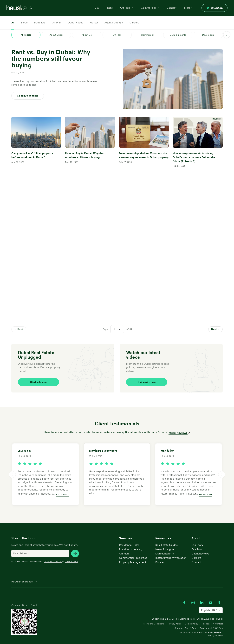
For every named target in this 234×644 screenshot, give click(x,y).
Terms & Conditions (53, 555)
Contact (172, 8)
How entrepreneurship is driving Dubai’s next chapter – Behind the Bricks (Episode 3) (195, 156)
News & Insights (165, 543)
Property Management (133, 556)
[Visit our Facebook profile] (184, 597)
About (196, 532)
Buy (97, 8)
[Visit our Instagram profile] (193, 597)
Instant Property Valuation (171, 552)
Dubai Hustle (76, 23)
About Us (87, 35)
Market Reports (165, 548)
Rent (110, 8)
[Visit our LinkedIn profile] (202, 597)
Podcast (160, 556)
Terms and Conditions (148, 618)
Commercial (148, 35)
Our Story (197, 539)
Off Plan (57, 23)
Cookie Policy (189, 618)
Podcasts (40, 23)
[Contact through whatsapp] (214, 8)
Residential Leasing (131, 543)
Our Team (197, 543)
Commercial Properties (133, 552)
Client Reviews (200, 548)
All (13, 23)
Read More (62, 489)
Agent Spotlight (114, 23)
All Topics (26, 35)
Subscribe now (144, 376)
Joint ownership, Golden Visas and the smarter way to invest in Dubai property (142, 156)
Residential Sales (129, 539)
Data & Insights (178, 35)
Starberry (219, 630)
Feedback (205, 618)
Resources (163, 532)
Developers (208, 35)
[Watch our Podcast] (219, 597)
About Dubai (56, 35)
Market (94, 23)
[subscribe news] (75, 547)
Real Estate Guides (166, 539)
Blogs (24, 23)
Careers (134, 23)
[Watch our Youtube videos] (211, 597)
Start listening (36, 376)
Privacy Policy (72, 555)
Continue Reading (28, 96)
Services (126, 532)
